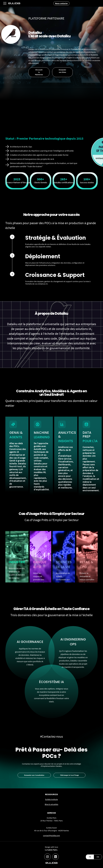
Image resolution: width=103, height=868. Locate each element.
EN (98, 857)
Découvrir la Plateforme (39, 72)
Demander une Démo (62, 71)
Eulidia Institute (51, 799)
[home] (14, 3)
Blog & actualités (51, 804)
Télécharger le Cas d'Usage (69, 775)
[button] (5, 3)
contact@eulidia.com (51, 836)
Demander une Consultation (34, 775)
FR (90, 857)
